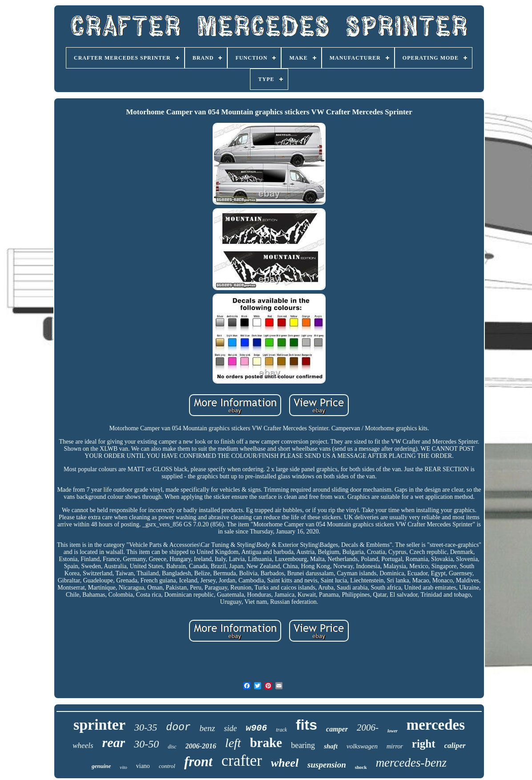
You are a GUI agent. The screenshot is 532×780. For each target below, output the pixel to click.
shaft (331, 746)
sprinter (99, 725)
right (424, 744)
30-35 (146, 727)
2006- (368, 727)
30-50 (146, 744)
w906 (256, 728)
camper (337, 729)
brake (266, 743)
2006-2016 (201, 746)
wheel (285, 763)
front (198, 762)
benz (208, 728)
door (178, 727)
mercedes (436, 725)
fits (306, 725)
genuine (101, 766)
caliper (455, 746)
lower (393, 731)
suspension (327, 765)
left (233, 743)
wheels (83, 746)
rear (114, 742)
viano (143, 766)
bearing (303, 745)
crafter (242, 761)
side (230, 728)
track (281, 730)
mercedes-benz (411, 763)
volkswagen (362, 746)
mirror (395, 746)
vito (123, 767)
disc (172, 747)
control (167, 766)
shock (361, 767)
